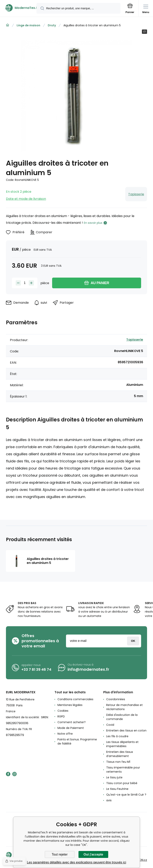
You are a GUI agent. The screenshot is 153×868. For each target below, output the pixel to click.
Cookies (63, 711)
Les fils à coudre (117, 736)
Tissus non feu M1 (118, 762)
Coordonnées (116, 699)
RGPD (61, 716)
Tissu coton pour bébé (122, 783)
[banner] (18, 8)
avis (109, 800)
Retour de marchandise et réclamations (124, 707)
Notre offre (65, 734)
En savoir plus (93, 223)
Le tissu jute (114, 777)
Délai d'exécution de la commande (122, 717)
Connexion (133, 641)
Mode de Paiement (71, 728)
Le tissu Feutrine (117, 789)
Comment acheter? (72, 722)
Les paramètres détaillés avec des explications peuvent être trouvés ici (77, 862)
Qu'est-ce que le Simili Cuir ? (126, 795)
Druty (52, 25)
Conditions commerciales (75, 699)
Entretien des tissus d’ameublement (120, 754)
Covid (110, 725)
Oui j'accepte (93, 854)
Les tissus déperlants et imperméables (122, 744)
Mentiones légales (70, 705)
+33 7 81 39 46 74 (36, 669)
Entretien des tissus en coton (126, 730)
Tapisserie (136, 194)
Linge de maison (28, 25)
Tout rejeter (60, 854)
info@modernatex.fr (88, 669)
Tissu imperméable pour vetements (123, 770)
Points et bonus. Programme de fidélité (77, 741)
